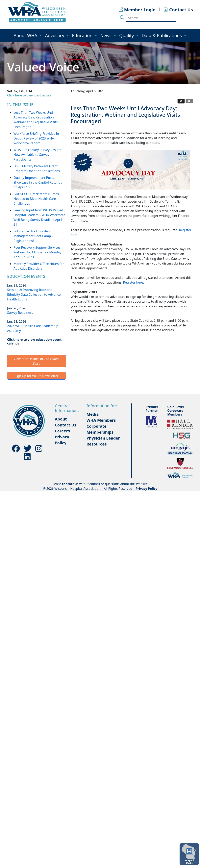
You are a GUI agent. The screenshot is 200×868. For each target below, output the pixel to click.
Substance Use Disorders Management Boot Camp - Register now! (33, 236)
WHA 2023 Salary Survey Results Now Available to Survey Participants (37, 155)
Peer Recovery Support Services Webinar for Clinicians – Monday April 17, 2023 (37, 252)
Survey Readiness (20, 313)
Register (130, 282)
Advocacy (55, 35)
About (61, 419)
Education (83, 35)
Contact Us (65, 425)
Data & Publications (162, 35)
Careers (62, 431)
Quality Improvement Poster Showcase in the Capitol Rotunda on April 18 (38, 182)
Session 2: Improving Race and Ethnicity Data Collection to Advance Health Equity (34, 294)
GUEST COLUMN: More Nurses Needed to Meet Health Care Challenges (36, 199)
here (139, 282)
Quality (127, 35)
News (106, 35)
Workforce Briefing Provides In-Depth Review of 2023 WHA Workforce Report (37, 138)
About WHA (26, 35)
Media (93, 414)
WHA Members (101, 420)
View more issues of (37, 361)
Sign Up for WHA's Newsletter (37, 376)
